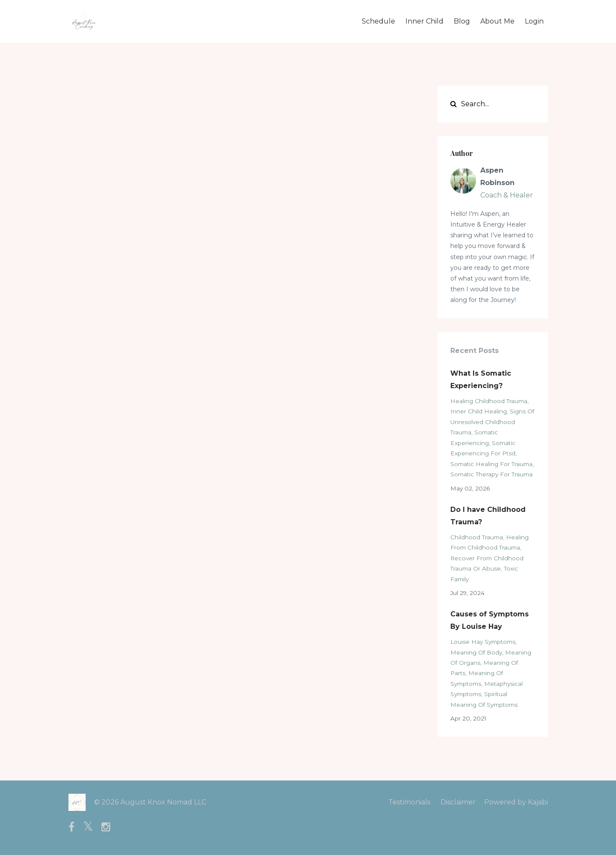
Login (534, 21)
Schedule (378, 21)
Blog (462, 21)
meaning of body (476, 652)
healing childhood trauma (489, 401)
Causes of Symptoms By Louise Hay (490, 620)
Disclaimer (458, 802)
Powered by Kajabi (516, 802)
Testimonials (409, 802)
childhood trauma (477, 537)
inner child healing (479, 411)
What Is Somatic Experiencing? (481, 380)
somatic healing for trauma (491, 464)
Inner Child (424, 21)
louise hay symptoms (483, 642)
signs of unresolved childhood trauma (492, 422)
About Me (497, 21)
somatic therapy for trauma (491, 474)
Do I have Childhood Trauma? (488, 516)
